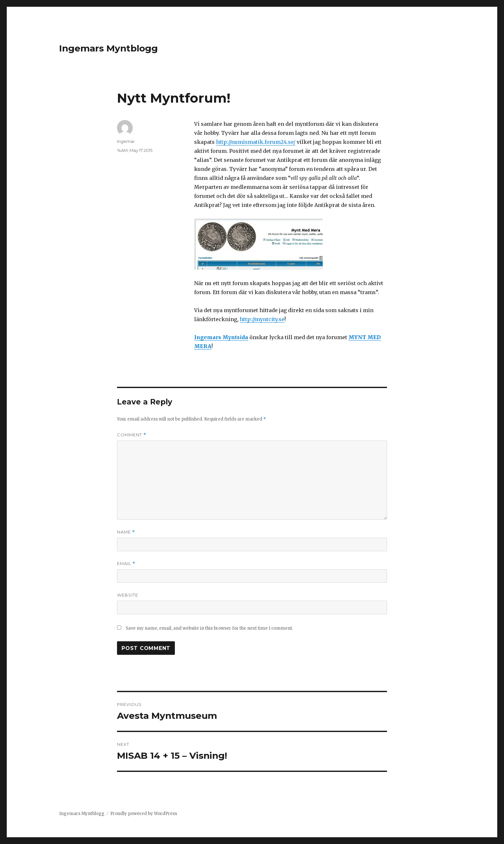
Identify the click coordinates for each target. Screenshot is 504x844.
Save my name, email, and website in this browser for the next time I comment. (209, 628)
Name (126, 532)
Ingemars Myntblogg (108, 48)
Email (126, 564)
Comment (132, 435)
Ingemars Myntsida (221, 337)
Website (128, 595)
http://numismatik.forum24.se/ (256, 142)
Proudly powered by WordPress (144, 814)
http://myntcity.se (262, 319)
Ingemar (126, 141)
